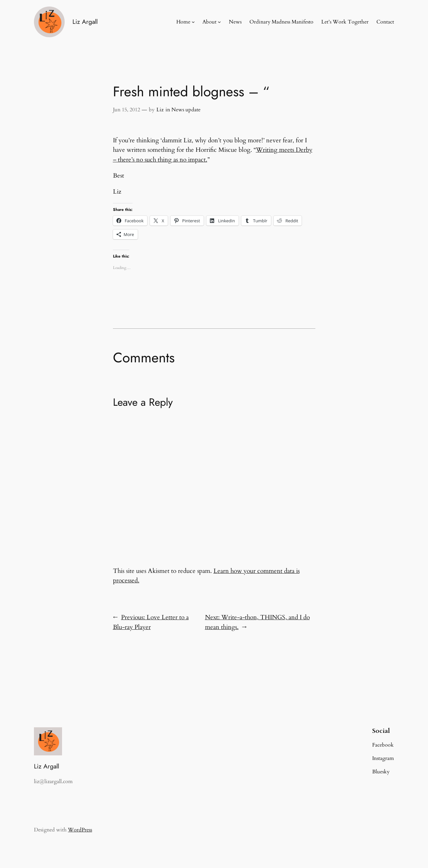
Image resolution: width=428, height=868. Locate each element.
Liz (160, 110)
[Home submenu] (193, 22)
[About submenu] (219, 22)
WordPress (80, 830)
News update (186, 110)
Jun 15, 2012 (127, 110)
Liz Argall (85, 22)
